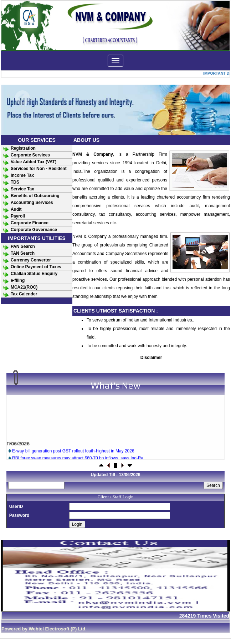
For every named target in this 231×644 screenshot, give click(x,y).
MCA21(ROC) (24, 287)
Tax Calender (24, 294)
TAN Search (23, 253)
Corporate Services (30, 155)
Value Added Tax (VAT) (34, 162)
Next (206, 98)
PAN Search (23, 246)
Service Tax (22, 189)
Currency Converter (31, 260)
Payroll (18, 216)
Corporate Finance (30, 223)
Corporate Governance (34, 230)
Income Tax (22, 175)
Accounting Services (32, 203)
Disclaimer (151, 358)
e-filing (18, 280)
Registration (23, 148)
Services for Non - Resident (39, 169)
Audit (16, 209)
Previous (23, 98)
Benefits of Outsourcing (35, 196)
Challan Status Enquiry (34, 274)
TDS (15, 182)
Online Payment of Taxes (36, 267)
